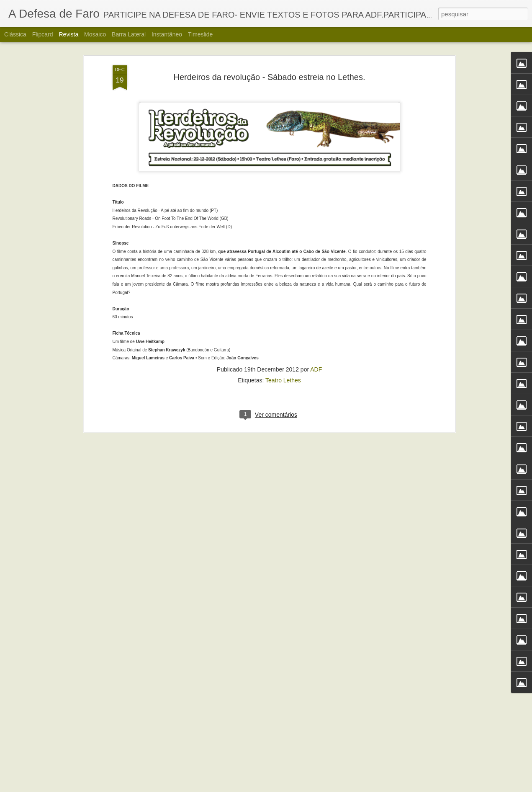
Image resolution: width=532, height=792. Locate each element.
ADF (316, 246)
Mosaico (95, 34)
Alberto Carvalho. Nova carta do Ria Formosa (249, 783)
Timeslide (200, 34)
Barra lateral (129, 34)
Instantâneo (167, 34)
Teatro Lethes (283, 257)
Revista (68, 34)
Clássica (15, 34)
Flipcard (43, 34)
